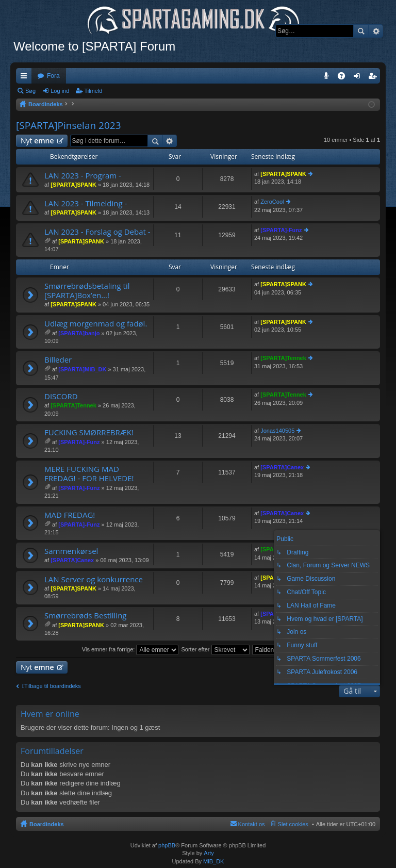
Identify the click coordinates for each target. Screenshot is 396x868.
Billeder (58, 360)
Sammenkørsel (71, 551)
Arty (209, 853)
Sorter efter (215, 649)
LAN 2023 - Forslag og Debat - (97, 232)
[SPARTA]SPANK (73, 185)
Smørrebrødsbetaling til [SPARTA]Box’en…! (87, 291)
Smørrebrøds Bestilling (85, 616)
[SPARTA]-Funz (281, 230)
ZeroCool (272, 202)
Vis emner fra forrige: (130, 649)
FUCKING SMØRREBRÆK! (89, 432)
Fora (53, 76)
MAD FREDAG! (70, 515)
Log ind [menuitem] (359, 78)
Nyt (37, 141)
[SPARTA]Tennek (283, 358)
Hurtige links (26, 78)
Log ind (60, 91)
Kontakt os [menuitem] (252, 824)
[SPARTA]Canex (282, 467)
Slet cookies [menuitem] (293, 824)
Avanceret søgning (376, 31)
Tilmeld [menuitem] (375, 78)
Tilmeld (93, 91)
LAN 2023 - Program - (83, 176)
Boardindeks (47, 824)
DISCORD (61, 396)
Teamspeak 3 (328, 78)
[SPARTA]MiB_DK (82, 369)
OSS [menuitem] (345, 78)
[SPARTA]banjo (79, 333)
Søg (361, 31)
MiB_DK (213, 861)
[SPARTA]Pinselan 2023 (69, 125)
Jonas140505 (277, 431)
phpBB (167, 845)
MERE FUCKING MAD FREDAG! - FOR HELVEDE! (89, 474)
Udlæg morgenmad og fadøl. (96, 324)
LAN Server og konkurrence (94, 579)
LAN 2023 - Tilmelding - (86, 203)
